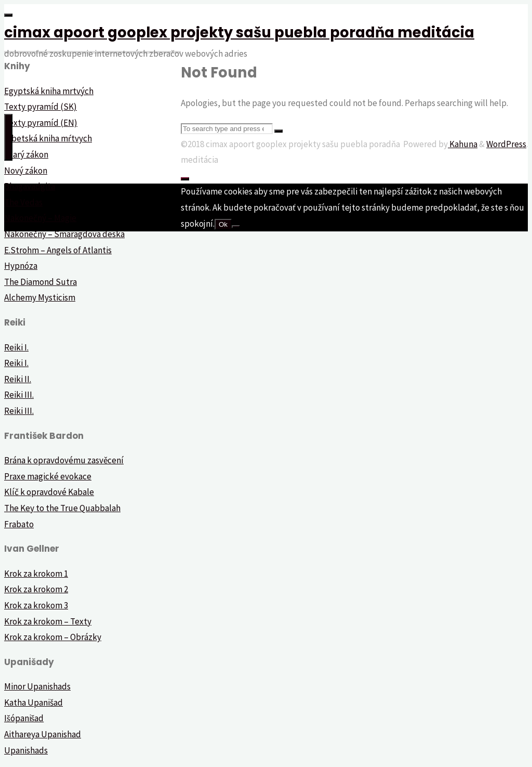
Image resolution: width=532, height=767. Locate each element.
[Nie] (236, 227)
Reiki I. (16, 347)
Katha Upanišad (34, 703)
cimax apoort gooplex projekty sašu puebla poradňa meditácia (239, 32)
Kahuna (463, 144)
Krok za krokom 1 (36, 574)
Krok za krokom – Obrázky (53, 637)
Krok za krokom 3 (36, 605)
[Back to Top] (185, 179)
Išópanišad (24, 718)
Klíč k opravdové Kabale (49, 492)
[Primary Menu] (8, 137)
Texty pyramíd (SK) (41, 107)
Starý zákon (26, 154)
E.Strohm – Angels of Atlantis (58, 250)
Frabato (19, 524)
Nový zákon (26, 171)
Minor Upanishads (37, 686)
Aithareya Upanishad (43, 734)
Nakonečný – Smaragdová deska (64, 234)
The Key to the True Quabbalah (62, 508)
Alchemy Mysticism (40, 297)
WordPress (506, 144)
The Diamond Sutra (41, 282)
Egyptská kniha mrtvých (49, 91)
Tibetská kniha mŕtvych (48, 138)
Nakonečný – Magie (40, 218)
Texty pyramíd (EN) (41, 123)
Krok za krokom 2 (36, 589)
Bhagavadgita (30, 186)
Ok (223, 224)
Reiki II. (18, 379)
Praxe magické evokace (48, 476)
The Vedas (23, 202)
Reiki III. (19, 395)
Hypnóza (21, 266)
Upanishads (26, 750)
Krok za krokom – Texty (48, 621)
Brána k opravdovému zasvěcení (64, 460)
